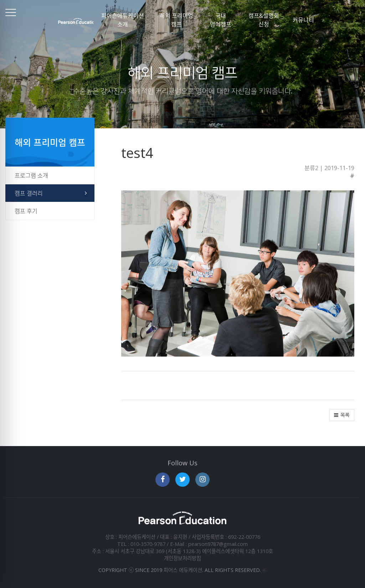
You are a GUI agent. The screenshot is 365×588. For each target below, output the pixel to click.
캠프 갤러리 (29, 193)
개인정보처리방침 (182, 558)
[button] (342, 415)
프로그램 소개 (31, 175)
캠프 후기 (26, 211)
